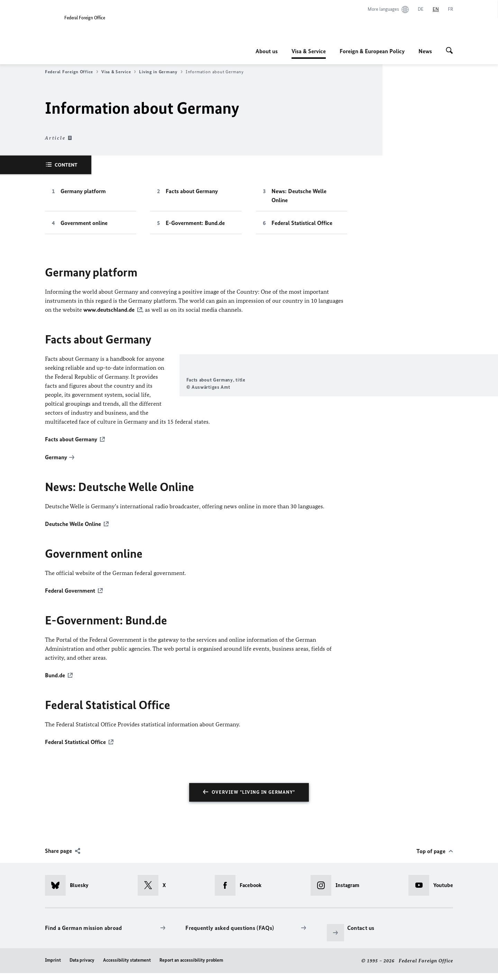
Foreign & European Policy (372, 51)
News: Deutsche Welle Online (299, 196)
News (425, 51)
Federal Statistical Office (302, 223)
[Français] (450, 9)
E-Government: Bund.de (195, 223)
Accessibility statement (127, 967)
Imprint (53, 967)
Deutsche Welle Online (73, 532)
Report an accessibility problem (191, 967)
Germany (56, 465)
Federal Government (70, 598)
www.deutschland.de (109, 310)
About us (267, 51)
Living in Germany (161, 72)
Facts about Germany (192, 191)
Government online (84, 223)
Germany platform (83, 191)
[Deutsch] (421, 9)
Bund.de (55, 682)
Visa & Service (309, 51)
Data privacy (82, 967)
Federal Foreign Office (72, 72)
